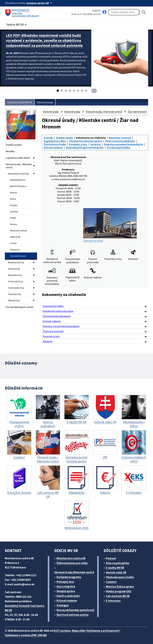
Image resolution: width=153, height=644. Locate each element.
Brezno (14, 190)
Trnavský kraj (15, 286)
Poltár (13, 214)
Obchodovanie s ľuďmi (122, 575)
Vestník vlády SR (118, 571)
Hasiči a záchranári (70, 594)
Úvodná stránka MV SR (21, 102)
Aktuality (10, 151)
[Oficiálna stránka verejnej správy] (41, 3)
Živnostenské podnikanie (124, 147)
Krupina (14, 202)
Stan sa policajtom (119, 561)
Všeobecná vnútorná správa (88, 147)
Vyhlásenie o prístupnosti (109, 629)
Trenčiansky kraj (16, 280)
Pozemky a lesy (79, 150)
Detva (13, 196)
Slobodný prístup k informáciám (64, 156)
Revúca (14, 220)
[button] (18, 24)
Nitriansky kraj (15, 268)
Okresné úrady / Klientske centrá (20, 165)
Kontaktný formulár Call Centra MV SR (25, 606)
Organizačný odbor (56, 147)
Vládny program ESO (120, 590)
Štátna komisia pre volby (73, 561)
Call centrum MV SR (120, 594)
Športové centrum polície (74, 618)
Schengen (64, 604)
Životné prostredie (55, 150)
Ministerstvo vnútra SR (72, 557)
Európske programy (70, 575)
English (97, 10)
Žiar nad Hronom (19, 250)
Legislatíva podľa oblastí (19, 157)
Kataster (97, 150)
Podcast (112, 557)
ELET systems (66, 629)
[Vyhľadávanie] (124, 12)
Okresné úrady (48, 102)
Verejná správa (67, 589)
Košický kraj (14, 262)
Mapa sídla (83, 629)
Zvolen (13, 238)
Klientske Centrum (122, 144)
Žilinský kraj (14, 292)
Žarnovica (15, 244)
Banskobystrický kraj (19, 172)
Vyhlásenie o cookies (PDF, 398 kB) (28, 634)
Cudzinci (112, 580)
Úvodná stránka (14, 145)
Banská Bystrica (18, 178)
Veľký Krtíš (16, 232)
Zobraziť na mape (110, 229)
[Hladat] (144, 12)
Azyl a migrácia (67, 585)
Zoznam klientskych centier (16, 300)
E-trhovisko (114, 599)
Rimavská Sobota (19, 226)
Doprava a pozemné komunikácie (64, 153)
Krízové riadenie (98, 153)
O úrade (49, 144)
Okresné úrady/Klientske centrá (75, 571)
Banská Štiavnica (19, 184)
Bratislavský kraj (16, 256)
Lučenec (14, 208)
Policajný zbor (67, 580)
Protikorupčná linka (99, 156)
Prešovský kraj (16, 274)
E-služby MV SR (117, 566)
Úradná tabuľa (65, 144)
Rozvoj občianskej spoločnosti (74, 613)
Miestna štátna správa (121, 585)
